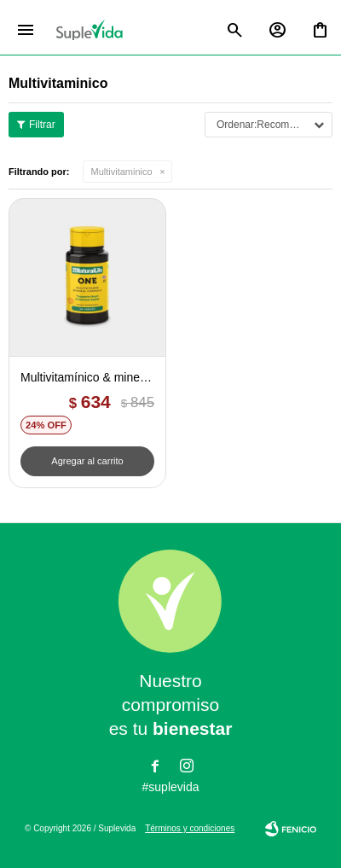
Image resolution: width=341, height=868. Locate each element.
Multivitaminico (122, 172)
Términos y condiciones (190, 828)
